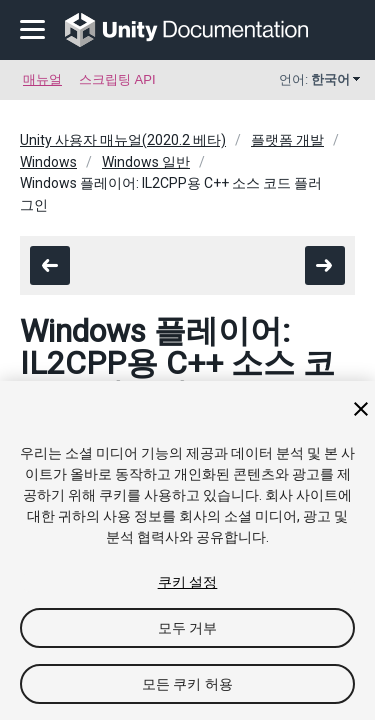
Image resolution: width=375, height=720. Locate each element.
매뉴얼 (42, 79)
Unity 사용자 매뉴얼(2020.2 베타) (123, 140)
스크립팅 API (117, 79)
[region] (187, 550)
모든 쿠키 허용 (187, 684)
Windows (48, 162)
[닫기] (361, 409)
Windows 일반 (146, 162)
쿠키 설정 (188, 582)
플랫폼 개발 (287, 140)
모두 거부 (188, 628)
